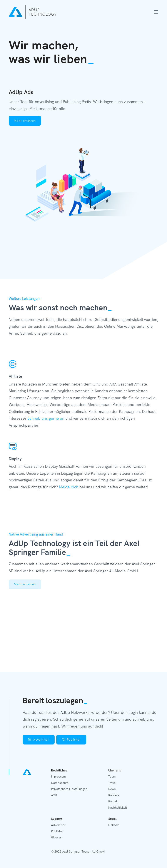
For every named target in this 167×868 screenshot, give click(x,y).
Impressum (58, 776)
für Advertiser (39, 739)
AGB (54, 795)
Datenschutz (60, 783)
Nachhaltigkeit (118, 808)
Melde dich (69, 487)
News (112, 789)
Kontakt (114, 801)
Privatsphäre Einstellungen (69, 789)
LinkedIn (114, 825)
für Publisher (71, 739)
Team (112, 776)
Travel (112, 783)
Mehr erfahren (25, 121)
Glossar (56, 837)
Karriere (114, 795)
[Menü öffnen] (156, 12)
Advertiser (58, 825)
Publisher (58, 831)
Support (57, 819)
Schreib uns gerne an (46, 418)
